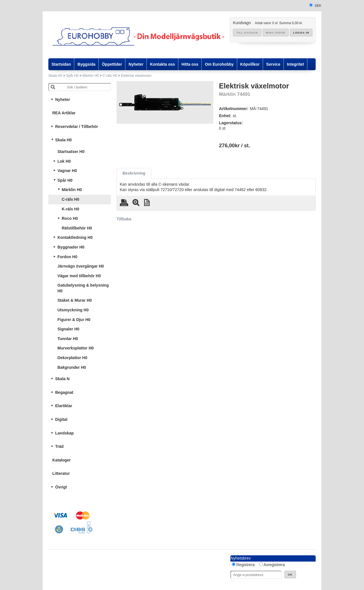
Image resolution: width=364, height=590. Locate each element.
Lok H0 (64, 161)
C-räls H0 (110, 76)
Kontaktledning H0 (75, 237)
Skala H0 (55, 76)
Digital (61, 419)
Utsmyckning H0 (73, 310)
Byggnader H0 (71, 247)
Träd (59, 446)
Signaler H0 (68, 329)
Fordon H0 (67, 257)
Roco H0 (70, 218)
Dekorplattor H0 (72, 358)
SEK (318, 6)
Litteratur (61, 473)
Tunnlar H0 (68, 339)
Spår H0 (72, 76)
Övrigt (61, 487)
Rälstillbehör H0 (77, 228)
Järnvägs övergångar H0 (81, 266)
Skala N (62, 379)
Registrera (246, 565)
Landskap (64, 433)
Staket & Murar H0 (75, 300)
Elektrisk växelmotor (136, 76)
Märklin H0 (91, 76)
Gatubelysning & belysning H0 (83, 288)
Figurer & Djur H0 (74, 320)
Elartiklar (64, 406)
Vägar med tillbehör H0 (79, 276)
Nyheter (63, 100)
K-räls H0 (70, 209)
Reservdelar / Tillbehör (77, 127)
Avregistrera (274, 565)
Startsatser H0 (71, 152)
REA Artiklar (64, 113)
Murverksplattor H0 (76, 348)
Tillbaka (124, 219)
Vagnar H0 (67, 171)
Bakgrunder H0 (72, 367)
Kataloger (62, 460)
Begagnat (64, 392)
